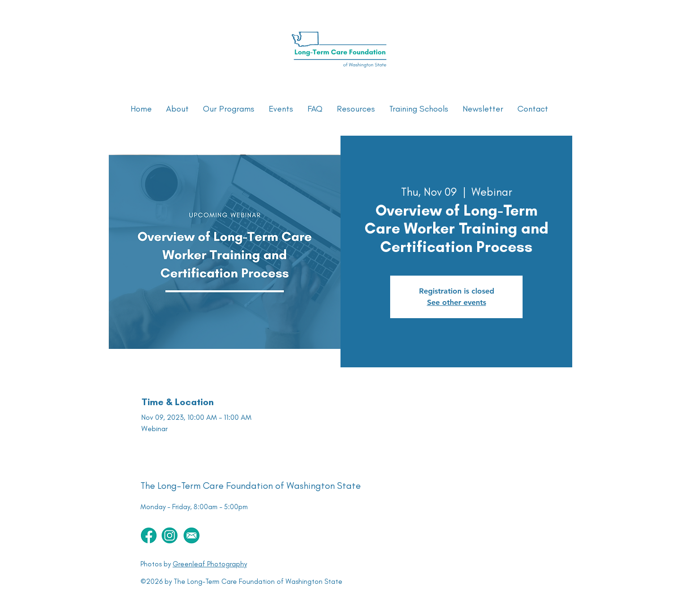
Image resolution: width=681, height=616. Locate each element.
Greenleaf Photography (210, 564)
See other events (457, 302)
